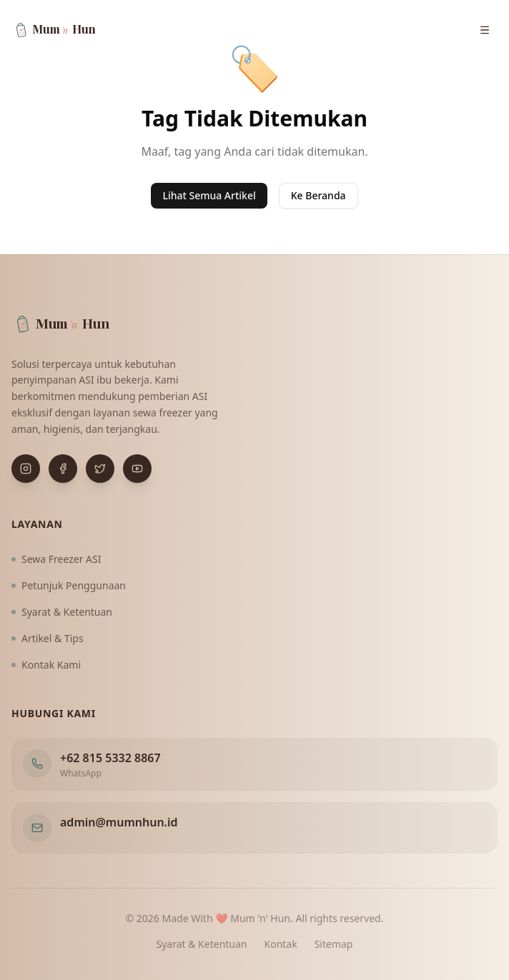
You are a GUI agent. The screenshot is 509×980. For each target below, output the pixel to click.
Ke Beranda (318, 195)
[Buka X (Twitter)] (100, 469)
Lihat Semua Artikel (209, 195)
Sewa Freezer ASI (56, 559)
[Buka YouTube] (137, 469)
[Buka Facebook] (63, 469)
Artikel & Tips (48, 638)
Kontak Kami (46, 665)
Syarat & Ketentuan (62, 612)
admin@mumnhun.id (119, 822)
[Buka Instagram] (26, 469)
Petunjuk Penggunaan (69, 585)
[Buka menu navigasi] (485, 30)
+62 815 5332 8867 (110, 758)
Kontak (281, 944)
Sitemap (334, 944)
